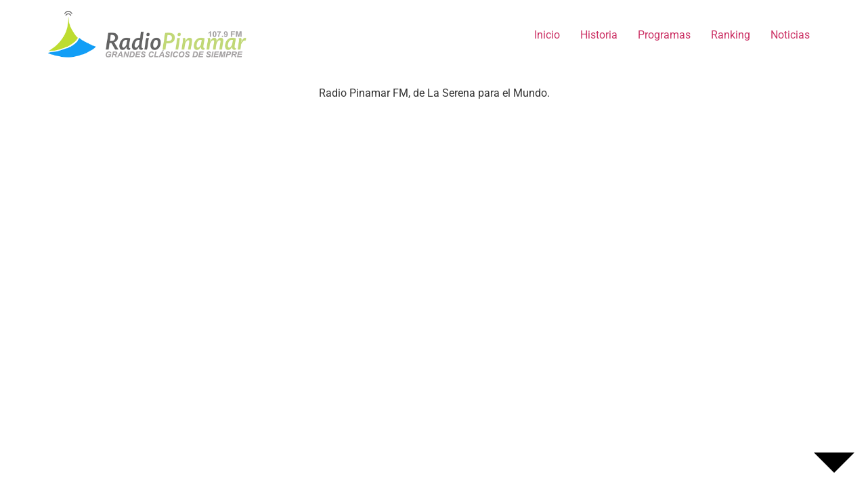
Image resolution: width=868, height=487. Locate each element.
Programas (664, 35)
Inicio (547, 35)
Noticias (790, 35)
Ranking (731, 35)
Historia (599, 35)
